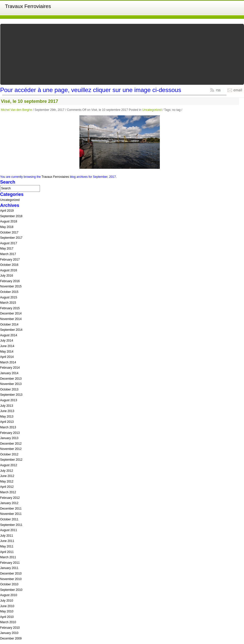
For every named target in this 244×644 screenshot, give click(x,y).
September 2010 (11, 590)
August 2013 (9, 400)
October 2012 (9, 454)
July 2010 (7, 601)
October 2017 (9, 232)
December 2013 (11, 379)
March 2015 (8, 303)
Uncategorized (152, 110)
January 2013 (9, 438)
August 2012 (9, 465)
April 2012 (7, 487)
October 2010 (9, 584)
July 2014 (7, 341)
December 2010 (11, 574)
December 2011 (11, 509)
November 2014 (11, 319)
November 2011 (11, 514)
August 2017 (9, 243)
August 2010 (9, 595)
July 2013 (7, 406)
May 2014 (7, 352)
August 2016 (9, 270)
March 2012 (8, 492)
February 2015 (10, 308)
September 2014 (11, 330)
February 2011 (10, 563)
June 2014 (7, 346)
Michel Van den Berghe (17, 110)
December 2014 (11, 313)
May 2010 (7, 611)
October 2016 (9, 265)
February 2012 (10, 498)
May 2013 (7, 417)
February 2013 (10, 433)
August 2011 (9, 530)
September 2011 (11, 525)
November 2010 (11, 579)
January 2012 (9, 503)
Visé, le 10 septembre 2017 (30, 101)
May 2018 (7, 227)
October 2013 (9, 389)
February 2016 (10, 281)
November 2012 (11, 449)
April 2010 (7, 617)
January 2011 (9, 568)
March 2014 (8, 362)
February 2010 (10, 628)
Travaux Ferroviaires (28, 6)
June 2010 (7, 606)
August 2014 (9, 335)
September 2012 (11, 460)
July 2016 (7, 276)
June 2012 (7, 476)
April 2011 (7, 552)
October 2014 (9, 325)
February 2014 (10, 368)
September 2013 (11, 395)
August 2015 (9, 297)
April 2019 (7, 211)
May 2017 (7, 249)
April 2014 (7, 357)
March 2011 (8, 557)
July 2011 (7, 536)
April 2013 (7, 422)
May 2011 (7, 546)
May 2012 (7, 481)
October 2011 (9, 519)
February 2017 (10, 260)
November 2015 (11, 286)
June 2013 (7, 411)
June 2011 (7, 541)
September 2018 (11, 216)
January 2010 (9, 633)
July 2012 (7, 471)
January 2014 (9, 373)
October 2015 (9, 292)
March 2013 (8, 427)
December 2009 (11, 638)
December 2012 (11, 444)
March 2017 (8, 254)
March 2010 (8, 622)
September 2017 (11, 238)
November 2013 (11, 384)
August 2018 (9, 221)
